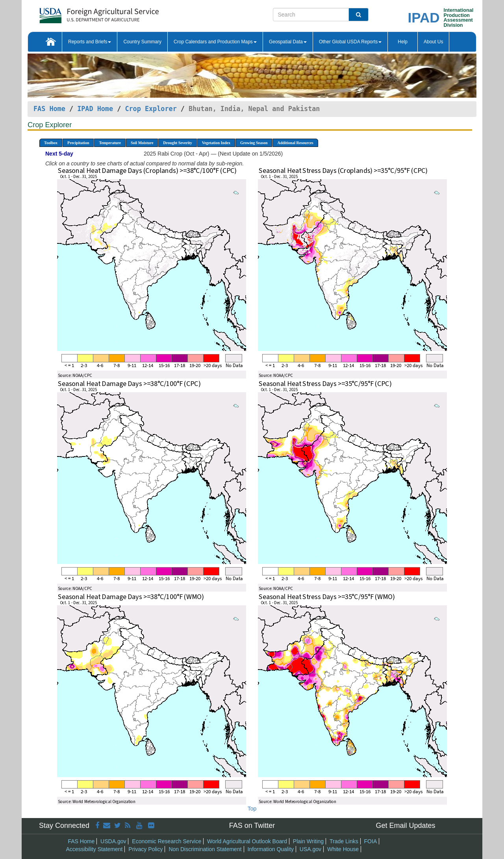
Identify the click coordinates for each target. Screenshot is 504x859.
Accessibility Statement (94, 849)
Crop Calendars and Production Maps (215, 42)
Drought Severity (177, 143)
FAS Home (49, 109)
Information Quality (271, 849)
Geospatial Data (288, 42)
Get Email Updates (405, 826)
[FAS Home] (79, 13)
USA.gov (310, 849)
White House (343, 849)
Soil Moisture (142, 143)
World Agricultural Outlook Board (247, 841)
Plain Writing (308, 841)
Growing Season (254, 143)
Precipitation (78, 143)
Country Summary (142, 42)
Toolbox (51, 143)
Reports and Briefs (90, 42)
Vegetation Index (216, 143)
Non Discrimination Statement (205, 849)
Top (252, 809)
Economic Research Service (167, 841)
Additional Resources (295, 143)
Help (403, 42)
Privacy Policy (145, 849)
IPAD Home (95, 109)
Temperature (110, 143)
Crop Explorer (151, 109)
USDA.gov (113, 841)
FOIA (371, 841)
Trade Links (344, 841)
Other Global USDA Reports (350, 42)
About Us (433, 42)
